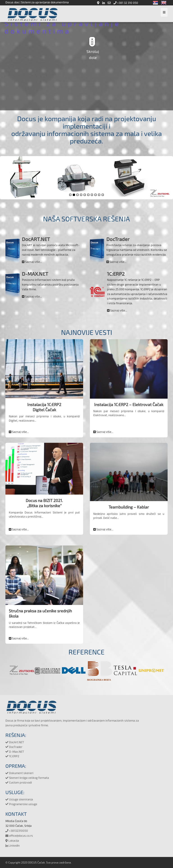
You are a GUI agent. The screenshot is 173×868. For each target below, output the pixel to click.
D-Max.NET (15, 752)
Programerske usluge (21, 804)
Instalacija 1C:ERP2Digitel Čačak (44, 407)
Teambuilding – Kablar (129, 507)
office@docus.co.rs (19, 836)
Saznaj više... (32, 262)
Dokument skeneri (19, 773)
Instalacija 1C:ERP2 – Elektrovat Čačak (129, 404)
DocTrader (14, 747)
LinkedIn (13, 845)
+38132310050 (17, 831)
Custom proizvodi (19, 782)
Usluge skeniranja (19, 799)
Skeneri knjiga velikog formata (27, 778)
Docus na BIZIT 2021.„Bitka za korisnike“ (44, 503)
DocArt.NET (15, 742)
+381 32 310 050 (126, 3)
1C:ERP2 (12, 756)
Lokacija (12, 841)
